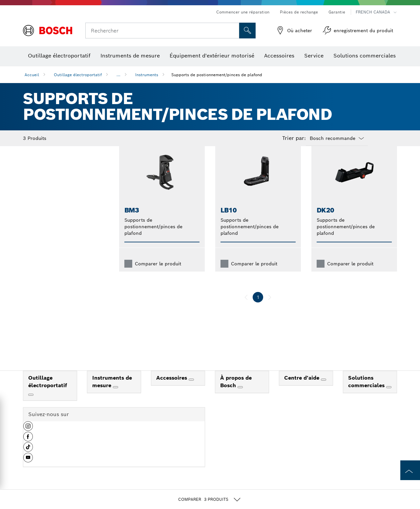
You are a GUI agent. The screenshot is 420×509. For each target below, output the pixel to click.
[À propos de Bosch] (240, 398)
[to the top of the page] (410, 470)
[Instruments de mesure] (115, 398)
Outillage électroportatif (78, 75)
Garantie (337, 12)
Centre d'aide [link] (303, 388)
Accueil (32, 75)
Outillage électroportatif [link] (48, 392)
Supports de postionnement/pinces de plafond (217, 75)
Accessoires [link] (172, 388)
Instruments (147, 75)
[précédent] (246, 308)
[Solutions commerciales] (389, 398)
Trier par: (294, 138)
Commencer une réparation (243, 12)
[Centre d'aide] (324, 390)
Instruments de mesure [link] (112, 392)
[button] (28, 439)
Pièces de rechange (299, 12)
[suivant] (270, 308)
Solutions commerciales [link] (367, 392)
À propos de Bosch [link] (236, 392)
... (118, 75)
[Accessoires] (191, 390)
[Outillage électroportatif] (31, 405)
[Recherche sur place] (247, 31)
